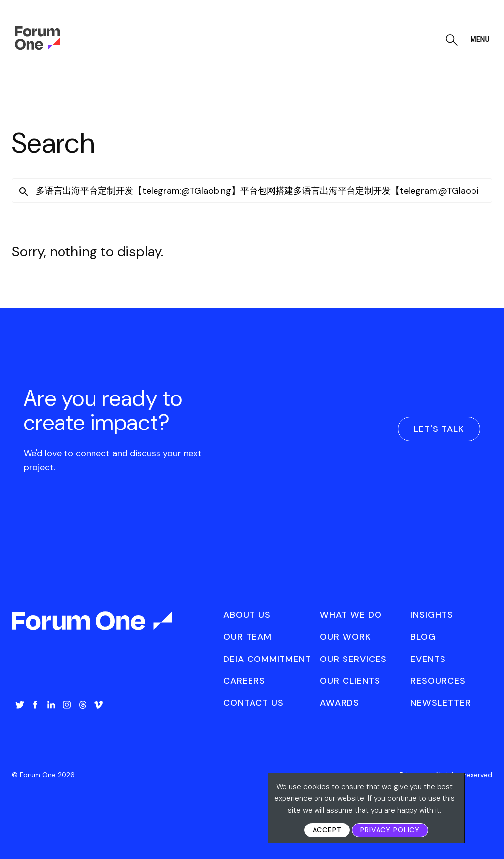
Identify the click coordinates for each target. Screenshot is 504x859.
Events (428, 659)
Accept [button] (327, 830)
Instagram (67, 705)
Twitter (20, 705)
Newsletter (441, 703)
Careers (244, 681)
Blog (423, 637)
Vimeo (98, 705)
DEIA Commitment (267, 659)
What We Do (351, 615)
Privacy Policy (390, 830)
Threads (83, 705)
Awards (340, 703)
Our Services (353, 659)
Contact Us (253, 703)
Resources (438, 681)
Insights (432, 615)
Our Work (346, 637)
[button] (24, 192)
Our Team (248, 637)
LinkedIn (51, 705)
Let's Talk (439, 429)
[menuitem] (20, 715)
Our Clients (350, 681)
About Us (247, 615)
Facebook (35, 705)
